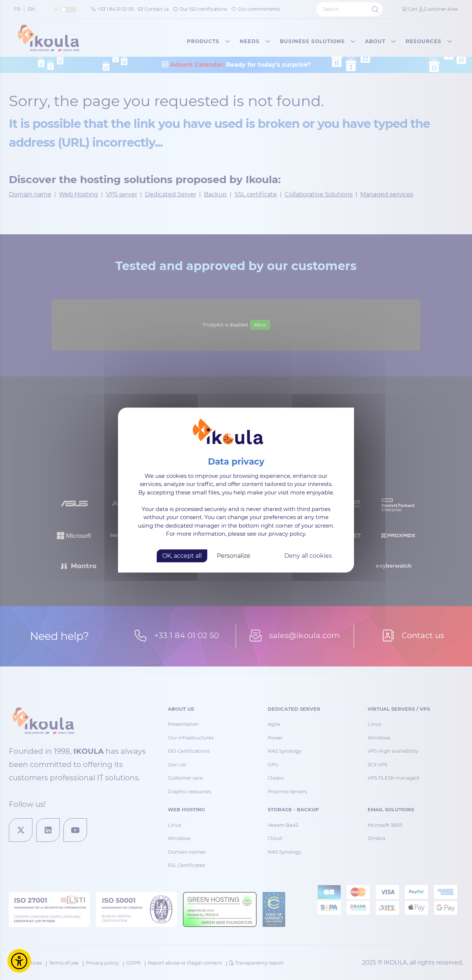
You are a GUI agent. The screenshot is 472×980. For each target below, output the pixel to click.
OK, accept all (182, 556)
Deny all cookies (308, 556)
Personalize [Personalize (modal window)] (234, 556)
